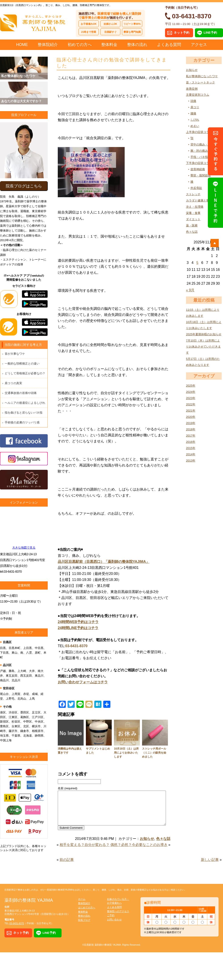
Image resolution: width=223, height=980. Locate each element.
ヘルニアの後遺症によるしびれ (25, 403)
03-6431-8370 (76, 646)
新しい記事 (210, 866)
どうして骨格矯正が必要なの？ (25, 373)
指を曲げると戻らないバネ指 (24, 413)
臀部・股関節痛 (201, 175)
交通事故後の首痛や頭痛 (21, 393)
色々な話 (192, 232)
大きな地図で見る (24, 548)
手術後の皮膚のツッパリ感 (22, 422)
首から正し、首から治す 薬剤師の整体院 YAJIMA (33, 22)
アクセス (199, 45)
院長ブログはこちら (24, 186)
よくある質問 (169, 45)
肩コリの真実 (13, 383)
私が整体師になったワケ (202, 76)
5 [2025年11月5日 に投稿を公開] (197, 263)
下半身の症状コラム (199, 163)
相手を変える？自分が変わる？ (85, 851)
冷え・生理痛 (195, 207)
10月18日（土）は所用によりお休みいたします (126, 753)
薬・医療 (192, 225)
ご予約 (111, 922)
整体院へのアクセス (118, 918)
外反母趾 (196, 188)
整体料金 (109, 45)
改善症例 (192, 89)
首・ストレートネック (200, 82)
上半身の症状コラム (199, 132)
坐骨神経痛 (198, 169)
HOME (22, 45)
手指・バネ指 (199, 157)
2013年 (191, 461)
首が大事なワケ (15, 354)
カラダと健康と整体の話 (202, 200)
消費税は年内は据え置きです (70, 751)
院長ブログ (84, 927)
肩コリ (195, 107)
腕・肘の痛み (199, 151)
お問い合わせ (114, 926)
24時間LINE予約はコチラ (78, 628)
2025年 (191, 386)
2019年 (191, 423)
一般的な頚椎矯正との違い (22, 364)
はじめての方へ (87, 914)
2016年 (191, 442)
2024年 (191, 392)
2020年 (191, 417)
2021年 (191, 411)
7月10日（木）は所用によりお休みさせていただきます (203, 347)
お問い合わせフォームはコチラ (83, 682)
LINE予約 (210, 33)
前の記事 (67, 866)
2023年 (191, 398)
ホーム (82, 906)
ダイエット (193, 219)
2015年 (191, 448)
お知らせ (192, 70)
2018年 (191, 429)
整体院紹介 (48, 45)
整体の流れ (137, 45)
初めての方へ (80, 45)
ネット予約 (182, 33)
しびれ (195, 120)
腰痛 (193, 113)
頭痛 (193, 101)
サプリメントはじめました (98, 751)
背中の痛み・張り (202, 144)
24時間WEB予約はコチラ (78, 622)
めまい (195, 126)
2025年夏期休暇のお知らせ (204, 334)
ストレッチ (193, 194)
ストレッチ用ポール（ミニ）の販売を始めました (154, 753)
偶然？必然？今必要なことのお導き (139, 851)
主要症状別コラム (198, 95)
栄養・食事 (193, 213)
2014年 (191, 454)
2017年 (191, 436)
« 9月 (190, 290)
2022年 (191, 404)
